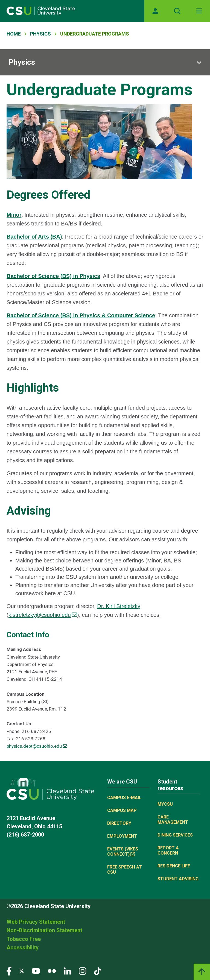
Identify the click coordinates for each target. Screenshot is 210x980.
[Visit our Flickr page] (52, 971)
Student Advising (178, 879)
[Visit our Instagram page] (83, 971)
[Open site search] (177, 11)
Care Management (173, 820)
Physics (40, 34)
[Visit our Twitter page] (22, 971)
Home (14, 34)
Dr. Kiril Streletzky (119, 606)
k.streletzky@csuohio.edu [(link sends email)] (43, 615)
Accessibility (23, 947)
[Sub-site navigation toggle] (105, 62)
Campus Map (122, 810)
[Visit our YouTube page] (36, 971)
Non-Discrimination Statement (44, 930)
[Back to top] (202, 972)
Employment (122, 836)
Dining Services (175, 835)
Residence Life (174, 866)
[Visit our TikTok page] (97, 971)
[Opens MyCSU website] (155, 11)
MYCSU (165, 804)
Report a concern (168, 850)
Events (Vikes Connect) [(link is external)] (123, 852)
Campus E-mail (124, 798)
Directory (119, 823)
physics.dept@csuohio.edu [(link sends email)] (37, 746)
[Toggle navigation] (199, 11)
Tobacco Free (24, 939)
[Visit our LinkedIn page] (67, 971)
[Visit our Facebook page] (9, 971)
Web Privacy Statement (36, 922)
